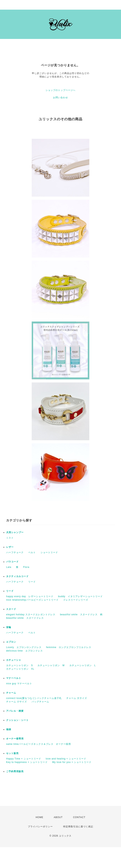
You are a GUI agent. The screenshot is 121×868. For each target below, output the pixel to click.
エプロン (11, 642)
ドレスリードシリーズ (76, 600)
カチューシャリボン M (51, 665)
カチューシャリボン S (19, 665)
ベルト (32, 552)
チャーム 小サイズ (17, 702)
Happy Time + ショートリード (24, 759)
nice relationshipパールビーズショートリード (32, 600)
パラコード (12, 562)
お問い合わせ (61, 98)
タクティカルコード (17, 576)
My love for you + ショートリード (72, 762)
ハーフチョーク (15, 552)
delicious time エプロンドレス (24, 651)
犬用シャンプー (15, 532)
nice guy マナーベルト (19, 684)
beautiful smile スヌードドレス (25, 618)
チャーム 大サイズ (77, 698)
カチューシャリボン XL (20, 669)
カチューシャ (14, 660)
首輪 (9, 627)
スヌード (11, 609)
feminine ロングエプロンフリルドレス (69, 647)
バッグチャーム (40, 702)
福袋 (9, 729)
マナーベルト (14, 678)
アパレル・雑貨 (15, 711)
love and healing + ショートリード (66, 759)
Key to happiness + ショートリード (27, 762)
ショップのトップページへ (61, 90)
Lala (9, 567)
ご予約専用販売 (15, 771)
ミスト (10, 538)
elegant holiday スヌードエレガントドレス (31, 615)
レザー (10, 547)
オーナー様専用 (15, 739)
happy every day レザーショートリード (30, 596)
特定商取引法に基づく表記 (78, 827)
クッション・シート (17, 720)
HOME (39, 817)
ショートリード (49, 552)
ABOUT (58, 817)
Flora (26, 567)
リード (32, 582)
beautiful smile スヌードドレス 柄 (81, 615)
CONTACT (79, 817)
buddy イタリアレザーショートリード (80, 596)
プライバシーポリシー (40, 827)
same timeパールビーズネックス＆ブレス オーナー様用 (39, 744)
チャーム (11, 693)
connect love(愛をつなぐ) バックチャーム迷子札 (34, 698)
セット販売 (12, 753)
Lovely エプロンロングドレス (24, 647)
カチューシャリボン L (83, 665)
